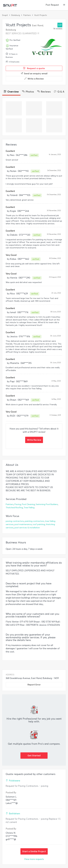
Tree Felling (29, 508)
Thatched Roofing (14, 508)
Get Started (34, 755)
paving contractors (15, 521)
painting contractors (34, 521)
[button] (64, 5)
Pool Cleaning (28, 504)
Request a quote (34, 68)
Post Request (52, 5)
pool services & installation (27, 528)
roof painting (39, 524)
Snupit (5, 15)
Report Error (34, 685)
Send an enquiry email (34, 73)
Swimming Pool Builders (47, 504)
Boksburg (16, 15)
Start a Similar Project (34, 851)
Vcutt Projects (41, 15)
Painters (27, 15)
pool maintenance (23, 524)
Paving (18, 504)
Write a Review (34, 79)
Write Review (34, 440)
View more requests (34, 859)
